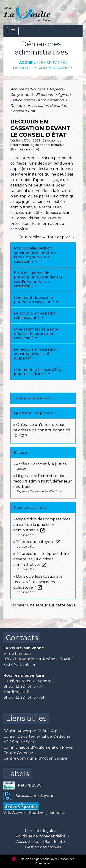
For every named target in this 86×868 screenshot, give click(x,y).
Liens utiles (26, 718)
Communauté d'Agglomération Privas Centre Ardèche (38, 750)
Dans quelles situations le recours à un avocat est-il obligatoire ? (38, 582)
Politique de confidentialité (41, 836)
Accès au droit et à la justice (41, 464)
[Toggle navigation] (13, 31)
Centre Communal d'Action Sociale (35, 758)
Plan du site (54, 842)
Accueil (27, 63)
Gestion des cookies (43, 847)
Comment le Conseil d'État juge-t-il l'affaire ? (38, 372)
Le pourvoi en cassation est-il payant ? (35, 315)
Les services (52, 63)
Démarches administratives (43, 68)
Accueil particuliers (28, 89)
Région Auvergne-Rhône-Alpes (32, 731)
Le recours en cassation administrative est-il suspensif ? (35, 354)
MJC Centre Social (20, 742)
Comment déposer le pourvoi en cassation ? (35, 300)
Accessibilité (27, 842)
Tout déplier (61, 237)
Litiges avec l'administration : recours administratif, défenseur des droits (43, 481)
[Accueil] (27, 13)
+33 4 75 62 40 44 (19, 665)
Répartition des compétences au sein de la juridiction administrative (42, 525)
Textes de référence (32, 398)
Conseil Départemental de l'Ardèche (37, 736)
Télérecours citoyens (38, 542)
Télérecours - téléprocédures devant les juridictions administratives (42, 559)
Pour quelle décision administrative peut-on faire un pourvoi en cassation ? (35, 255)
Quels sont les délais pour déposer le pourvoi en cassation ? (38, 334)
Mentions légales (40, 831)
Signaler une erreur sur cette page (43, 605)
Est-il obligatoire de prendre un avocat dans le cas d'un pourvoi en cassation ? (38, 279)
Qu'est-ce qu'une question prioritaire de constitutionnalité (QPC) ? (42, 430)
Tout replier (33, 237)
